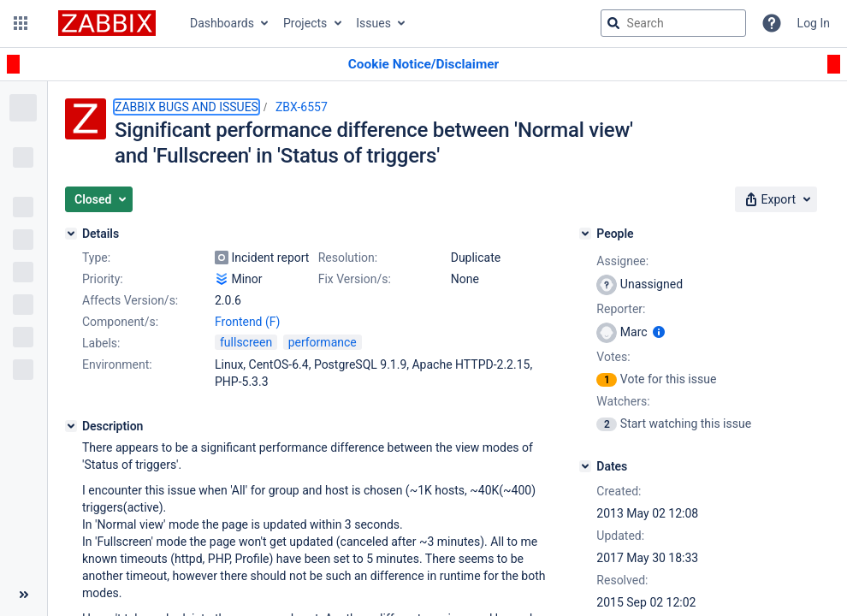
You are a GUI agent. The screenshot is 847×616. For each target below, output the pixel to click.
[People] (585, 234)
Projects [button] (305, 23)
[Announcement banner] (423, 65)
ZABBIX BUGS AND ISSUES (187, 107)
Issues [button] (373, 23)
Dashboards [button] (222, 23)
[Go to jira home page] (107, 23)
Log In (814, 23)
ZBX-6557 (302, 107)
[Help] (772, 23)
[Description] (71, 426)
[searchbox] (673, 23)
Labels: (101, 343)
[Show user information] (659, 332)
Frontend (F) (247, 322)
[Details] (71, 234)
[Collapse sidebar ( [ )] (24, 595)
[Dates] (585, 466)
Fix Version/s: (355, 279)
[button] (21, 23)
